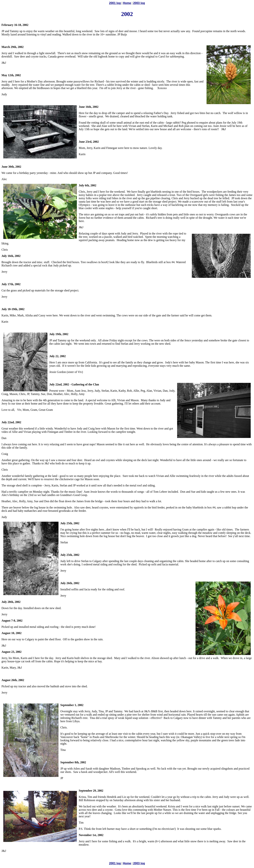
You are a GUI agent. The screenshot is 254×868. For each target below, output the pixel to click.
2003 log (139, 3)
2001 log (115, 3)
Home (127, 3)
